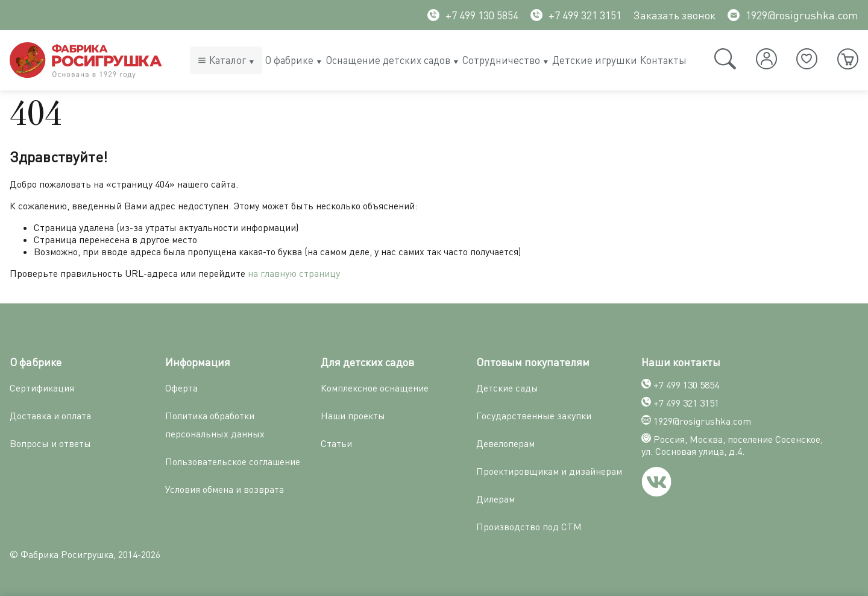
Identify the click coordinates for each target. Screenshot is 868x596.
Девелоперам (505, 443)
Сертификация (42, 388)
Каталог (228, 60)
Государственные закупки (534, 416)
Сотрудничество (501, 60)
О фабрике (289, 60)
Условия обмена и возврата (225, 489)
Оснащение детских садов (388, 60)
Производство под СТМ (529, 527)
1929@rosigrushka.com (793, 15)
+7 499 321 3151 (576, 15)
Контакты (663, 60)
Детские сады (507, 388)
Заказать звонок (675, 15)
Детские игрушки (595, 60)
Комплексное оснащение (375, 388)
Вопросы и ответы (50, 443)
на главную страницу (294, 273)
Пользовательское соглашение (233, 461)
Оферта (181, 388)
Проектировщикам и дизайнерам (549, 471)
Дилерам (495, 499)
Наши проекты (353, 416)
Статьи (336, 443)
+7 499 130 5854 (473, 15)
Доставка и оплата (50, 416)
